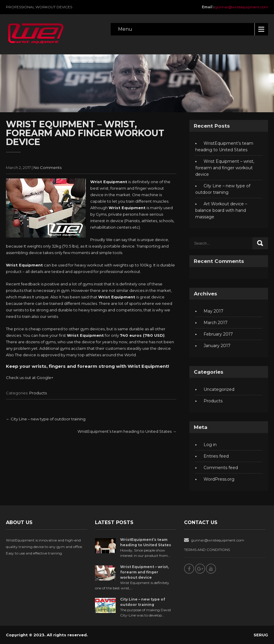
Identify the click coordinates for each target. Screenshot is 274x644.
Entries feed (216, 456)
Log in (210, 445)
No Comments (47, 167)
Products (38, 393)
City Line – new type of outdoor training (46, 419)
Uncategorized (219, 389)
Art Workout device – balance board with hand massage (221, 210)
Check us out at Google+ (30, 378)
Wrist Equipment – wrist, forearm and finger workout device (225, 168)
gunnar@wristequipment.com (242, 7)
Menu (125, 29)
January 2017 (217, 346)
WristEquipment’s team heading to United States (127, 431)
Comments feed (221, 468)
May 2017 (213, 311)
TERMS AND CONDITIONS (207, 550)
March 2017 (216, 323)
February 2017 (218, 334)
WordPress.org (219, 479)
